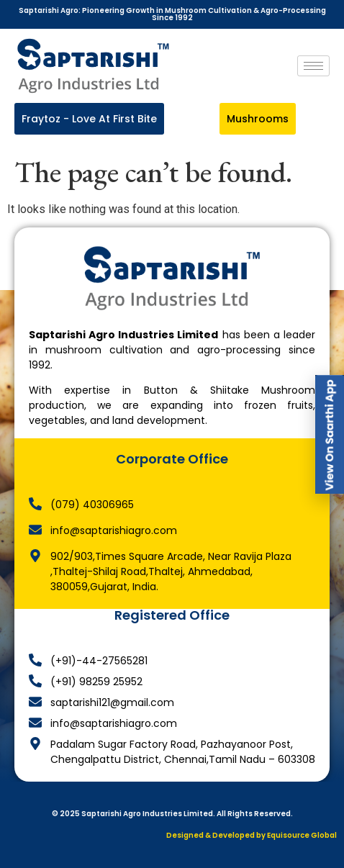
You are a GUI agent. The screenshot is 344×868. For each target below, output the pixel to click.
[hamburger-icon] (313, 66)
